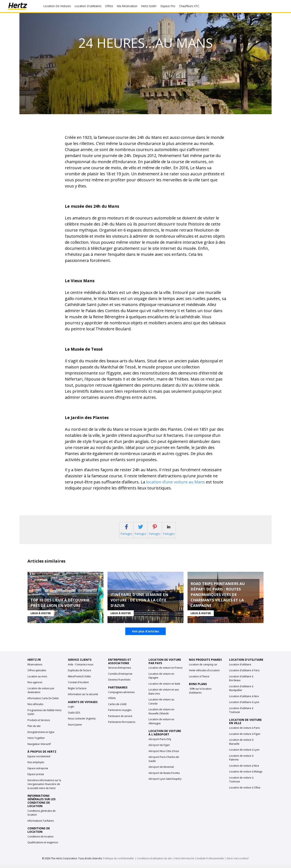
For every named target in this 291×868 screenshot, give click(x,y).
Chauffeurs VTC (189, 6)
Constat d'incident (78, 686)
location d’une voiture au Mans (176, 482)
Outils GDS (74, 716)
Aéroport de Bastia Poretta (164, 777)
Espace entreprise (38, 772)
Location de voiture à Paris (244, 732)
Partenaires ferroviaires (122, 726)
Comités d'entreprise (120, 678)
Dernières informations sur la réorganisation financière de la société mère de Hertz (44, 788)
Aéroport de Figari (159, 749)
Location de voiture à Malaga (246, 775)
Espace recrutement (39, 760)
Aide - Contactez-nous (81, 668)
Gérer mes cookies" (238, 862)
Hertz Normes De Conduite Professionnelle (199, 862)
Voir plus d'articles (145, 635)
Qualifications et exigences (43, 846)
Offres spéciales (37, 674)
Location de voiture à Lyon (244, 754)
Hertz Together (36, 742)
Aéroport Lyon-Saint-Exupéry (165, 783)
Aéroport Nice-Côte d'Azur (164, 755)
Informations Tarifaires (41, 824)
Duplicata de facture (80, 674)
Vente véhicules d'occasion (204, 674)
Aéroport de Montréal (161, 771)
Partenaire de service (120, 720)
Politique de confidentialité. (119, 862)
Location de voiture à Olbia (245, 791)
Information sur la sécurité (83, 698)
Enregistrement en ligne (41, 736)
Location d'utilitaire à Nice (244, 700)
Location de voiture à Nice (244, 769)
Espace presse (36, 778)
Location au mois (37, 680)
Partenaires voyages (120, 714)
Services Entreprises (120, 672)
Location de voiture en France (166, 672)
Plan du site (34, 730)
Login (71, 710)
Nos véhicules (35, 708)
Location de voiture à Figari (245, 738)
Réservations (35, 668)
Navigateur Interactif (39, 748)
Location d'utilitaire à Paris (244, 674)
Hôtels (112, 702)
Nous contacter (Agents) (82, 722)
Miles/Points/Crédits (79, 680)
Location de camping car (203, 668)
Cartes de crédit (117, 708)
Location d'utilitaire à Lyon (244, 706)
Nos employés (36, 766)
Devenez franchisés (119, 683)
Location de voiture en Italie (164, 688)
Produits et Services (39, 724)
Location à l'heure (199, 680)
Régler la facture (77, 692)
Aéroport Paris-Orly (160, 743)
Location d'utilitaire (240, 668)
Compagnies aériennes (121, 696)
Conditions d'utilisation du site (154, 862)
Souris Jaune (75, 728)
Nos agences (35, 686)
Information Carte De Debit (43, 702)
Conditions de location (41, 840)
